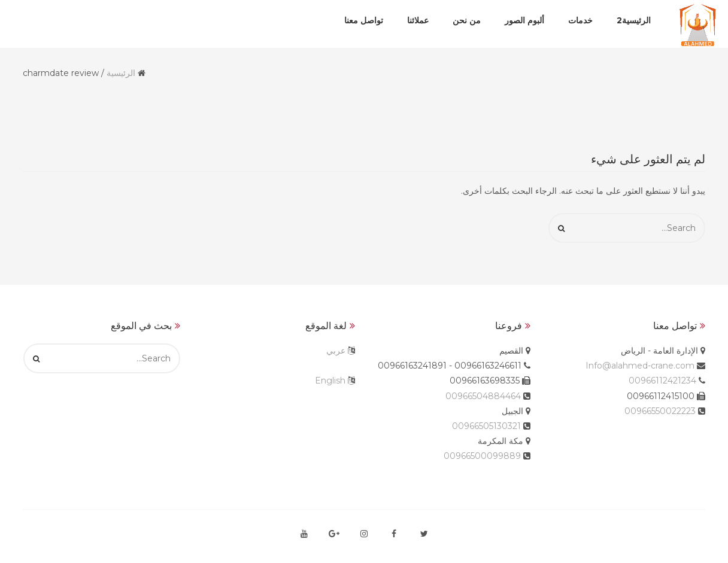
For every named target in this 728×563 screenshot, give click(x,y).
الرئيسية (121, 73)
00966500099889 (482, 456)
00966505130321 (486, 426)
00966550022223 (660, 411)
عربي (336, 351)
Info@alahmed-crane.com (640, 366)
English (330, 381)
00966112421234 (662, 381)
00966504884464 (483, 396)
